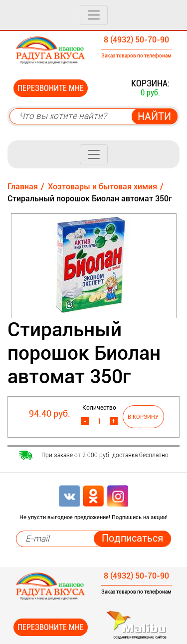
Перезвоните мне (51, 88)
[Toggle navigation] (94, 15)
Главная (23, 187)
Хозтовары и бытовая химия (102, 187)
